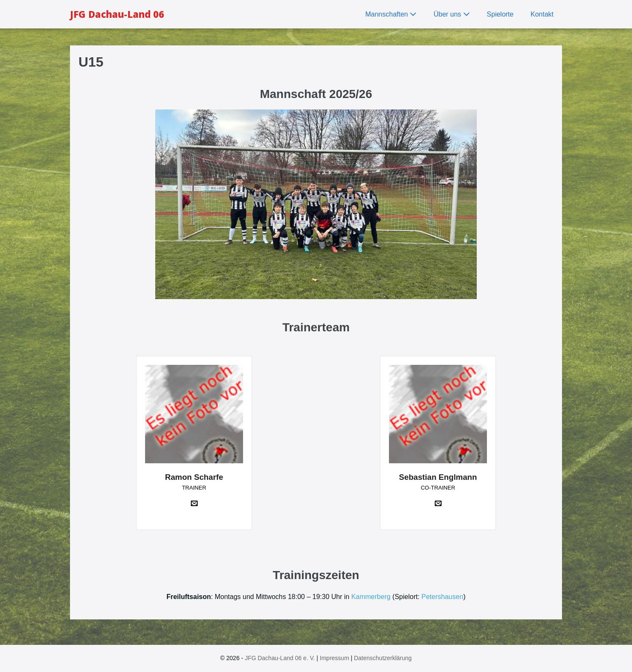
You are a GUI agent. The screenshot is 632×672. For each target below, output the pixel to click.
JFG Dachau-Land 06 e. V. (280, 658)
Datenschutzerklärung (383, 658)
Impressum (334, 658)
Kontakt (542, 14)
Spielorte (500, 14)
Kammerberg (371, 597)
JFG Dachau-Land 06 (117, 14)
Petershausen (443, 597)
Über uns (452, 14)
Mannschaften (391, 14)
